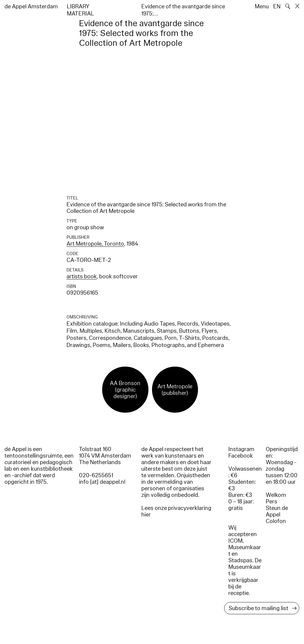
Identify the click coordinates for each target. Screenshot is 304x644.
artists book (82, 277)
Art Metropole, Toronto (95, 244)
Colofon (276, 521)
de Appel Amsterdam (31, 7)
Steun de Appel (277, 511)
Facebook (241, 456)
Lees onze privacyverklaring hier (176, 511)
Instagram (241, 449)
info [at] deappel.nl (102, 482)
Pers (271, 502)
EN (277, 7)
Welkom (276, 495)
